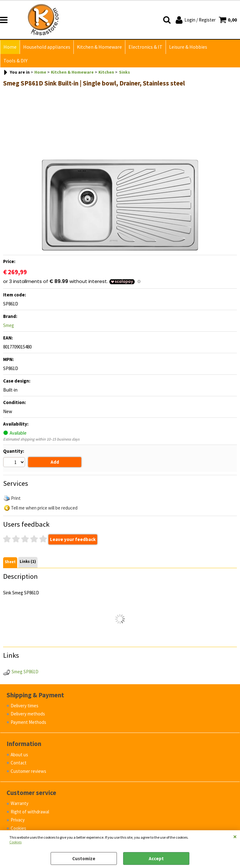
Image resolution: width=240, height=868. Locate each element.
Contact (19, 763)
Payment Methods (28, 722)
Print (16, 498)
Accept (156, 858)
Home (10, 47)
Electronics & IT (145, 47)
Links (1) (28, 561)
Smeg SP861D (25, 672)
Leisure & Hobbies (188, 47)
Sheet (10, 562)
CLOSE (235, 836)
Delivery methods (28, 714)
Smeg (9, 325)
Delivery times (25, 706)
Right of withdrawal (30, 812)
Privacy (18, 820)
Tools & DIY (15, 61)
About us (19, 755)
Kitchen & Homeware (99, 47)
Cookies (15, 842)
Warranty (20, 803)
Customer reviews (28, 771)
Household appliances (47, 47)
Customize (84, 858)
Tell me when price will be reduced (44, 508)
